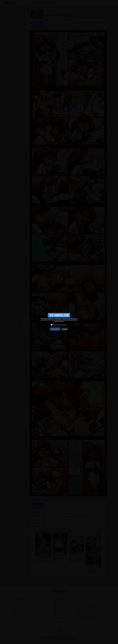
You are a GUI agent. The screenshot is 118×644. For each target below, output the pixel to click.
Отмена (65, 329)
